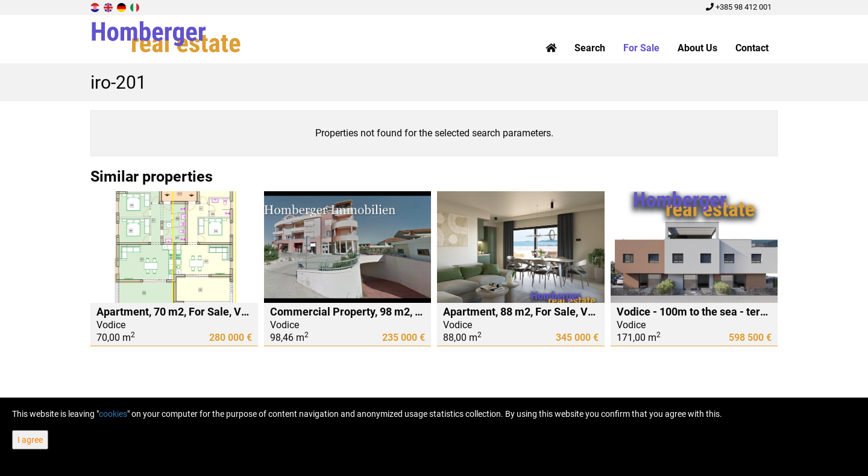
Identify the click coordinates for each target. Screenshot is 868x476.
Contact (752, 48)
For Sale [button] (641, 48)
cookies (113, 414)
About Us (697, 48)
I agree (30, 440)
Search (590, 48)
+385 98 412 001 (739, 7)
